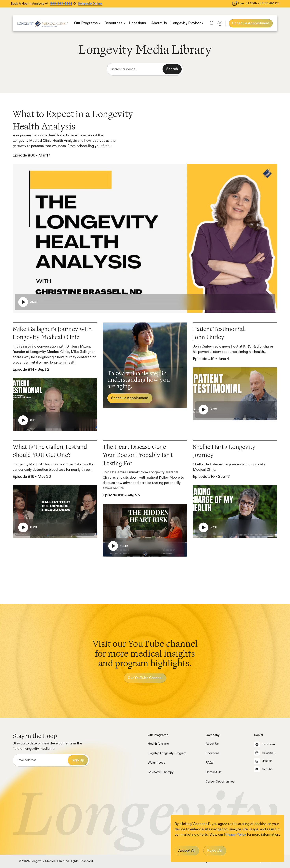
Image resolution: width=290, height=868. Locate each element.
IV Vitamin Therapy (161, 772)
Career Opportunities (220, 782)
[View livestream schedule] (256, 4)
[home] (43, 23)
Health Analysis (158, 744)
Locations (212, 753)
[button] (87, 23)
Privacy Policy (235, 835)
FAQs (210, 763)
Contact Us (214, 772)
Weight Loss (156, 763)
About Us (212, 744)
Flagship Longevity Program (167, 753)
